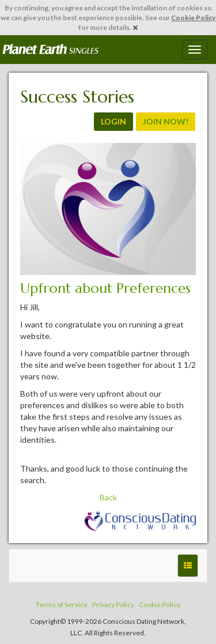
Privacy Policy (113, 605)
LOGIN (113, 121)
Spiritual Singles (50, 50)
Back (108, 497)
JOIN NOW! (166, 121)
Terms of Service (62, 605)
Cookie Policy (193, 18)
